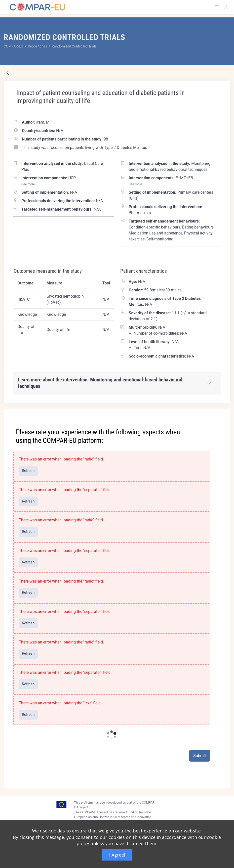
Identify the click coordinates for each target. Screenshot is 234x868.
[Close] (223, 413)
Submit (200, 756)
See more (28, 184)
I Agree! (117, 855)
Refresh (28, 471)
